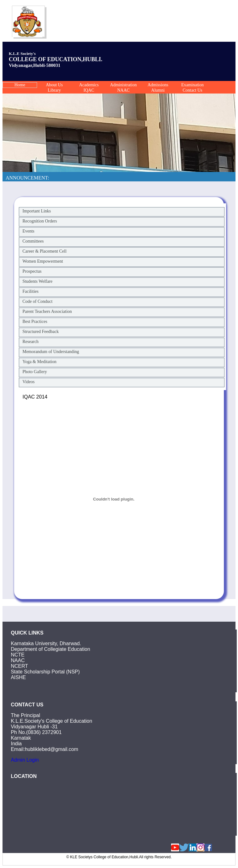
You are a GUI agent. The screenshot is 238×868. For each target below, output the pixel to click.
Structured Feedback (40, 332)
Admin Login (25, 760)
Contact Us (193, 90)
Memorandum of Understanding (51, 352)
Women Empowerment (43, 261)
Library (54, 90)
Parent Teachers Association (47, 311)
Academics (89, 85)
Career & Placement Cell (44, 251)
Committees (33, 241)
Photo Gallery (35, 372)
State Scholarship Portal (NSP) (45, 672)
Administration (124, 85)
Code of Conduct (37, 301)
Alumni (158, 90)
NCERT (19, 666)
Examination (192, 85)
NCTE (18, 655)
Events (28, 231)
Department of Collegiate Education (50, 649)
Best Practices (35, 321)
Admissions (158, 85)
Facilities (30, 291)
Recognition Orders (40, 221)
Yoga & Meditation (39, 362)
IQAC (89, 90)
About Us (54, 85)
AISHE (18, 677)
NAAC (123, 90)
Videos (28, 382)
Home (20, 85)
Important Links (37, 211)
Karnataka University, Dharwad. (46, 643)
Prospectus (32, 271)
